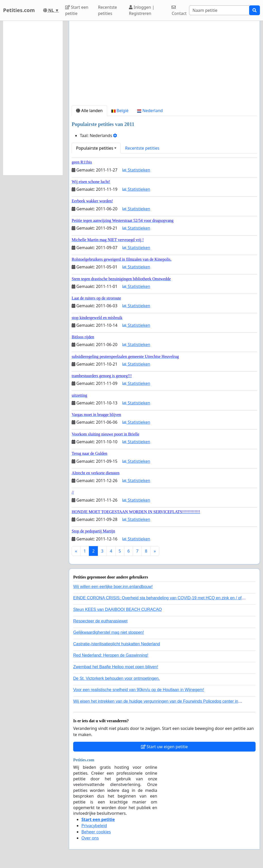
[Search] (219, 10)
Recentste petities (107, 10)
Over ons (90, 838)
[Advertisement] (164, 65)
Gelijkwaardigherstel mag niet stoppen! (109, 632)
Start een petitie (77, 10)
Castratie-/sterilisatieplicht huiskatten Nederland (117, 644)
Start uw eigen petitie (165, 747)
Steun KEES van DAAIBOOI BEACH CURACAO (118, 609)
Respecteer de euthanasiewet (100, 621)
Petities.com (19, 10)
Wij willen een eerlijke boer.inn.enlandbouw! (113, 587)
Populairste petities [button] (95, 148)
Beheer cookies (96, 832)
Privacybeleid (94, 826)
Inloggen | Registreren (142, 10)
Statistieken (136, 170)
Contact (179, 11)
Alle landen (89, 111)
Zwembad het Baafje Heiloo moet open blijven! (116, 667)
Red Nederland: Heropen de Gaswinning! (111, 655)
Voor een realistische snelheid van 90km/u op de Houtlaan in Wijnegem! (139, 690)
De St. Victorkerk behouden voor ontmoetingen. (116, 678)
